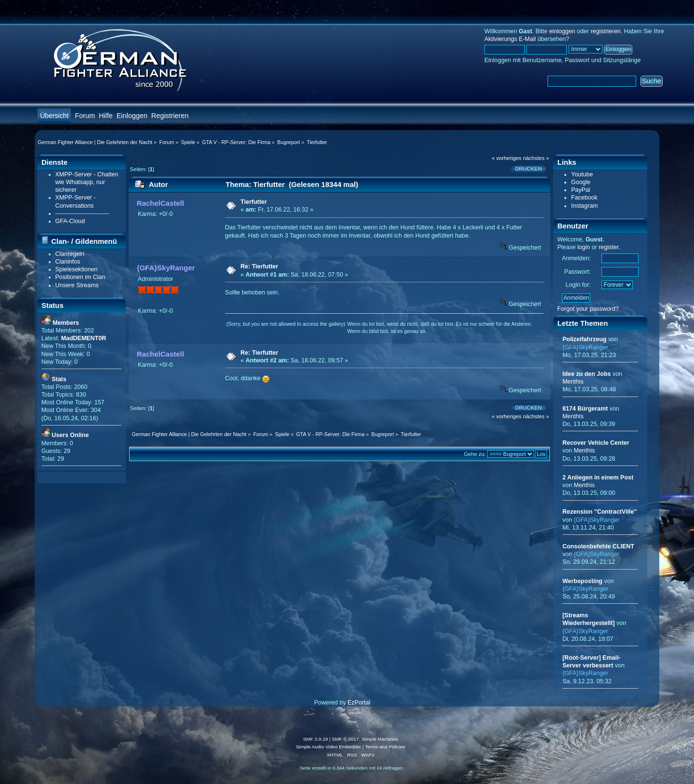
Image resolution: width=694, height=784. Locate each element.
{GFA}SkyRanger (166, 268)
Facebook (584, 198)
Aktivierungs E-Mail (510, 39)
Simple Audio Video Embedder (328, 747)
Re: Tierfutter (259, 266)
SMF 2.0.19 (316, 739)
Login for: (578, 285)
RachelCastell (160, 203)
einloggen (562, 31)
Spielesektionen (77, 269)
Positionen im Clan (80, 277)
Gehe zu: (475, 454)
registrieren (605, 31)
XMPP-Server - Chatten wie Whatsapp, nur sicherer (87, 182)
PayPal (581, 190)
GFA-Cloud (70, 221)
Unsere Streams (77, 285)
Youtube (582, 174)
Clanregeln (70, 254)
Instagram (584, 206)
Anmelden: (576, 258)
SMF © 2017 (346, 739)
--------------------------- (82, 213)
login (584, 247)
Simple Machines (380, 739)
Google (581, 182)
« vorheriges (507, 158)
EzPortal (359, 703)
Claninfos (68, 262)
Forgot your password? (588, 309)
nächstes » (536, 158)
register (608, 247)
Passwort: (578, 272)
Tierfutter (254, 202)
